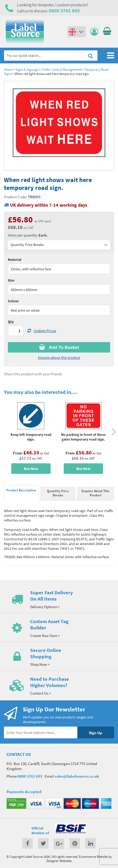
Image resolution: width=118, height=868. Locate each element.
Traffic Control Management (61, 69)
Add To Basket (59, 347)
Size (11, 280)
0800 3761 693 (64, 10)
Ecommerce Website (93, 856)
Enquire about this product (59, 358)
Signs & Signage (27, 69)
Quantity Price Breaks (59, 245)
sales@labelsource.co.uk (77, 776)
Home (8, 69)
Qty (11, 322)
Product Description (21, 490)
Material (15, 260)
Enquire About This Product (96, 493)
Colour (13, 301)
